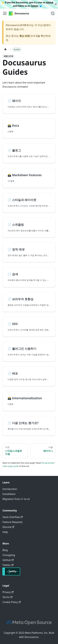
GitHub (50, 2)
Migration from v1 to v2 (16, 499)
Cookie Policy (12, 602)
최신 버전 (25, 36)
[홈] (5, 49)
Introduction (10, 489)
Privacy (8, 592)
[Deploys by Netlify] (11, 575)
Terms (7, 597)
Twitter (36, 6)
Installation (9, 494)
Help (5, 532)
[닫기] (56, 4)
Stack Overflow (13, 517)
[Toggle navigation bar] (5, 13)
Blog (5, 550)
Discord (8, 527)
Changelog (9, 555)
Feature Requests (13, 522)
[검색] (53, 13)
